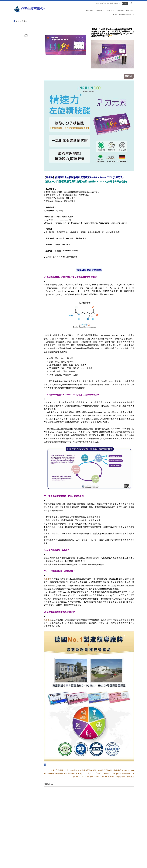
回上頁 (88, 773)
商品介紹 (131, 14)
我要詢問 (129, 76)
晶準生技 (48, 578)
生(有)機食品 (123, 14)
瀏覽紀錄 (117, 3)
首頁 (116, 14)
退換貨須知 (73, 859)
